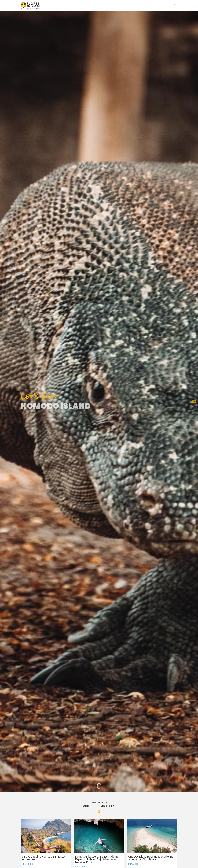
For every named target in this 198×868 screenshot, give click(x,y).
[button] (175, 6)
